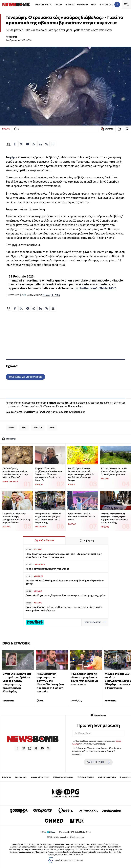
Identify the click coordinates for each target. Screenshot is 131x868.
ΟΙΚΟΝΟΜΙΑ (83, 5)
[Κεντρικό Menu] (126, 4)
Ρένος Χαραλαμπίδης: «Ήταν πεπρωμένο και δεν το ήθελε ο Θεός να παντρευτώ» (84, 679)
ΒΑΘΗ (52, 428)
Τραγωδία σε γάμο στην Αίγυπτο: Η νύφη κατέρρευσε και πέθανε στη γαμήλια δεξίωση (16, 518)
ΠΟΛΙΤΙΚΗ (70, 5)
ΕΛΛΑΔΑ (59, 5)
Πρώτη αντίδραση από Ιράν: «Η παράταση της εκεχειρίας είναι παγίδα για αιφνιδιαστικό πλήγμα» (64, 609)
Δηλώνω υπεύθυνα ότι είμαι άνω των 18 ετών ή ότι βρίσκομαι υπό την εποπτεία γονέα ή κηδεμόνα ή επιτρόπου (97, 751)
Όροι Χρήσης (21, 777)
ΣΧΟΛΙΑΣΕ (107, 129)
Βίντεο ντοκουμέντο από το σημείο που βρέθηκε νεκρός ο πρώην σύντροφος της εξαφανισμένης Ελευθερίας (17, 683)
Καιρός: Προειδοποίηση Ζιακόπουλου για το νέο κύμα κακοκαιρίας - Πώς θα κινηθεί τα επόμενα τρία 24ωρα (81, 474)
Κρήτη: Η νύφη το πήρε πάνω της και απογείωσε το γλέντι (81, 516)
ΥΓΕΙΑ (94, 5)
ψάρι (13, 157)
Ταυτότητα (6, 777)
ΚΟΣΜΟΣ (6, 129)
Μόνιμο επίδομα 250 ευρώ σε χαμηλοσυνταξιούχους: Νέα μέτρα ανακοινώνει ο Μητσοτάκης (48, 518)
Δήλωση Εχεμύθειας (40, 777)
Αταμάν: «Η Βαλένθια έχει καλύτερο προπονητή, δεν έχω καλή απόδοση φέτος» (65, 582)
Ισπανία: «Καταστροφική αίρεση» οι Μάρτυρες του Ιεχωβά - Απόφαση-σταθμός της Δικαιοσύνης (114, 518)
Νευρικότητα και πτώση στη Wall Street (47, 569)
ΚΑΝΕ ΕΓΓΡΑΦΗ (98, 762)
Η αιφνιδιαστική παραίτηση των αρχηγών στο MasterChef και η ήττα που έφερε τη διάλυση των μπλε (50, 683)
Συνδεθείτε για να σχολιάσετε (25, 377)
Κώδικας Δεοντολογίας (63, 777)
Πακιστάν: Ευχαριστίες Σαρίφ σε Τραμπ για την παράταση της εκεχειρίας (65, 595)
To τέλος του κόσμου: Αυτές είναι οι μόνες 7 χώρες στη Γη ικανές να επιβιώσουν (114, 471)
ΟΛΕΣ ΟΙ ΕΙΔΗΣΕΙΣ (44, 5)
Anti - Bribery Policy (107, 777)
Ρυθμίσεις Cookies (86, 777)
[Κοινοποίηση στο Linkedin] (40, 144)
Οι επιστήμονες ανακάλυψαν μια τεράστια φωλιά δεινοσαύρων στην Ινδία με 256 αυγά (15, 473)
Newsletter (28, 412)
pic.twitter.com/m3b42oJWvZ (95, 288)
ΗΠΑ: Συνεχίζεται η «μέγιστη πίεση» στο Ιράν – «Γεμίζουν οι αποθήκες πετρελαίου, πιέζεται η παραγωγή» (64, 556)
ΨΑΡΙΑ (11, 428)
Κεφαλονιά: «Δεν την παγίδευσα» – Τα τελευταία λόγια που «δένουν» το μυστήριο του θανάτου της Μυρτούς (49, 474)
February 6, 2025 (51, 295)
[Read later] (127, 129)
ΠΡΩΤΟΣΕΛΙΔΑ (106, 5)
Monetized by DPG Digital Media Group (75, 832)
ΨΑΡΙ (24, 428)
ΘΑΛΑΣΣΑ (38, 428)
